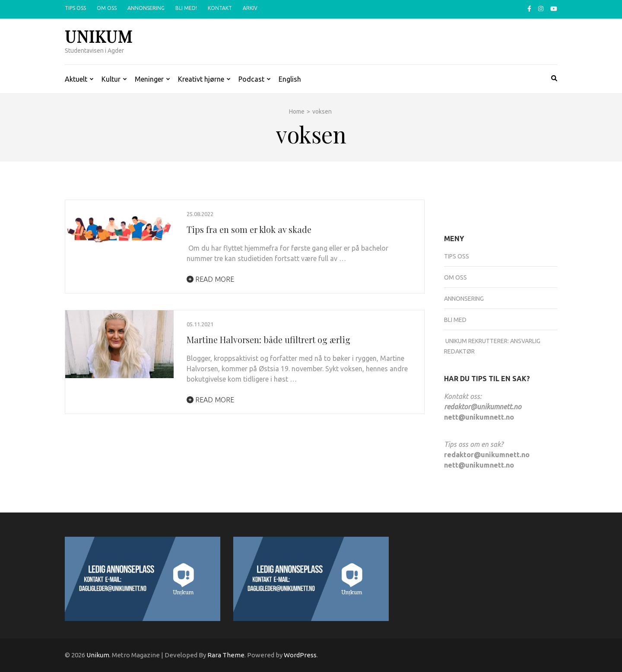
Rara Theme (226, 655)
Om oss (107, 8)
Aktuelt (76, 79)
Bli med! (186, 8)
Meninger (149, 79)
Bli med (455, 320)
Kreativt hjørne (201, 79)
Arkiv (250, 8)
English (290, 79)
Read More (210, 279)
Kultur (111, 79)
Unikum (99, 36)
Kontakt (220, 8)
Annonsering (146, 8)
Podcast (251, 79)
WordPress (300, 655)
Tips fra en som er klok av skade (249, 229)
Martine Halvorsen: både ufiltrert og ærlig (270, 339)
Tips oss (75, 8)
